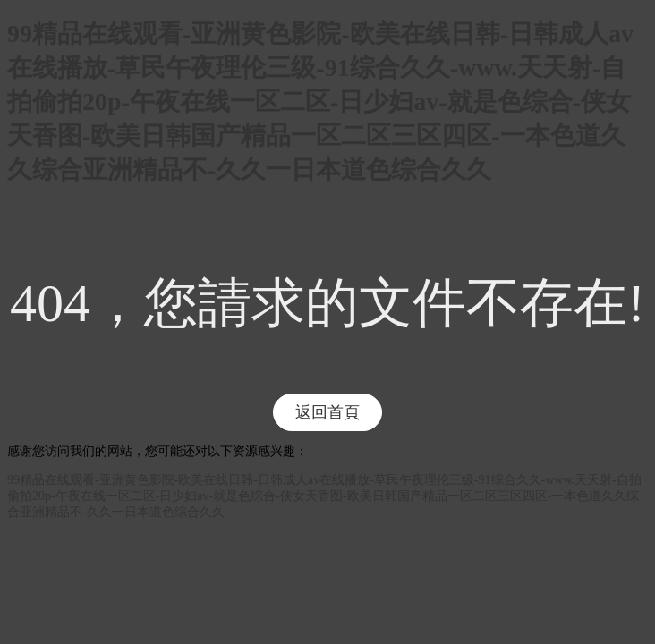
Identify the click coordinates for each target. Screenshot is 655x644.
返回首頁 (327, 412)
